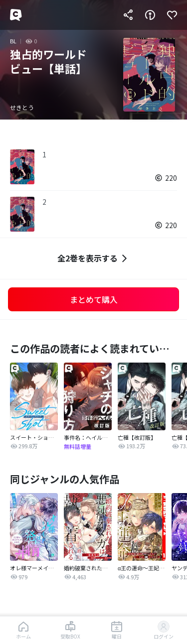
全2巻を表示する (93, 258)
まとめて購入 (94, 299)
